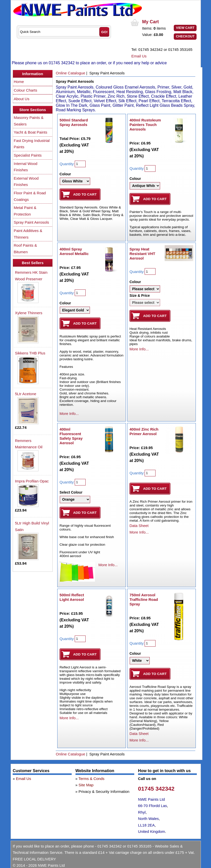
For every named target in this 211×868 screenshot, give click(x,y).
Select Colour (71, 492)
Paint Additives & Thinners (28, 234)
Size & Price (140, 295)
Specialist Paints (28, 155)
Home (19, 82)
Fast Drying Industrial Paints (32, 144)
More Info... (69, 414)
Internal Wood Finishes (25, 167)
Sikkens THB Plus (30, 353)
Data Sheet (139, 526)
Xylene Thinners (29, 313)
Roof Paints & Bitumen (25, 249)
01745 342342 (156, 789)
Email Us (139, 56)
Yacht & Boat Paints (30, 132)
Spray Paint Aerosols (31, 222)
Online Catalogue (70, 73)
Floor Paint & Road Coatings (30, 196)
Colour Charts (25, 90)
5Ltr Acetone (26, 394)
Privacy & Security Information (104, 791)
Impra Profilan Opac (32, 481)
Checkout (185, 36)
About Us (22, 99)
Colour (65, 174)
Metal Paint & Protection (25, 211)
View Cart (185, 28)
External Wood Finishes (26, 182)
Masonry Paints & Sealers (29, 121)
